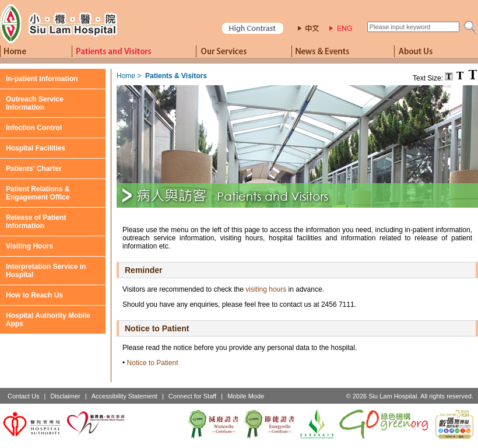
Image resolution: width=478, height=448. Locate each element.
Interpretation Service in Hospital (46, 271)
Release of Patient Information (36, 222)
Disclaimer (65, 396)
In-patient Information (42, 79)
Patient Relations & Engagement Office (38, 193)
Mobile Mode (246, 396)
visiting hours (266, 289)
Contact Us (23, 396)
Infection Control (34, 128)
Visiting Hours (29, 246)
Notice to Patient (153, 363)
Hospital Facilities (36, 148)
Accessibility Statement (124, 396)
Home (126, 76)
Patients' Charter (34, 169)
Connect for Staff (192, 396)
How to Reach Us (34, 295)
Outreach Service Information (35, 103)
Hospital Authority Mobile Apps (48, 320)
